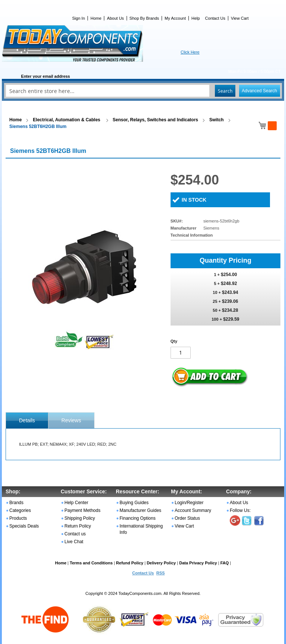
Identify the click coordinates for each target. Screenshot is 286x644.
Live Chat (74, 542)
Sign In (79, 18)
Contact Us (215, 18)
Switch (217, 120)
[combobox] (143, 91)
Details (27, 420)
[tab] (27, 420)
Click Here (190, 52)
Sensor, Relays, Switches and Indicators (155, 120)
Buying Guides (134, 503)
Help (196, 18)
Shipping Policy (80, 518)
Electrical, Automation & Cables (67, 120)
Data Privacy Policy (198, 563)
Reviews (71, 420)
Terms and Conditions (91, 563)
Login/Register (189, 503)
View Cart (240, 18)
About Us (115, 18)
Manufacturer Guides (140, 510)
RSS (161, 573)
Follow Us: (240, 510)
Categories (20, 510)
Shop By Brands (144, 18)
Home (96, 18)
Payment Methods (82, 510)
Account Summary (193, 510)
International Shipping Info (141, 529)
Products (18, 518)
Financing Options (138, 518)
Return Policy (78, 526)
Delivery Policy (161, 563)
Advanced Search (259, 91)
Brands (16, 503)
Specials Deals (24, 526)
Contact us (75, 534)
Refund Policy (130, 563)
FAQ (225, 563)
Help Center (76, 503)
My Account (175, 18)
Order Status (187, 518)
